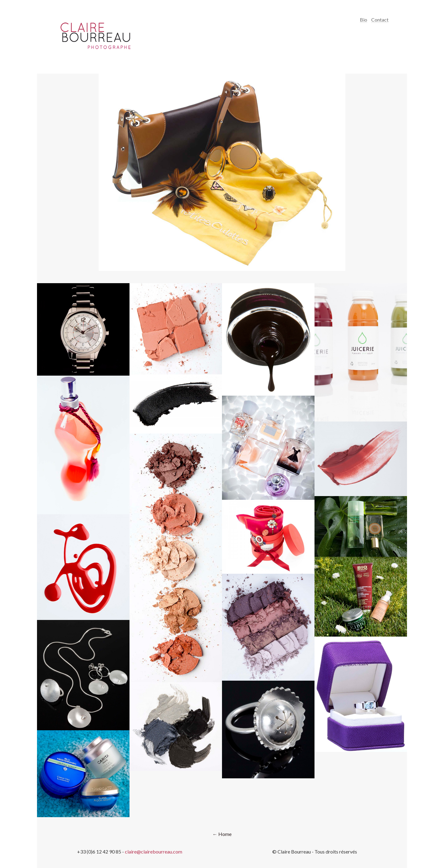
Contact (380, 20)
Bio (364, 20)
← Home (222, 834)
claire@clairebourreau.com (154, 852)
